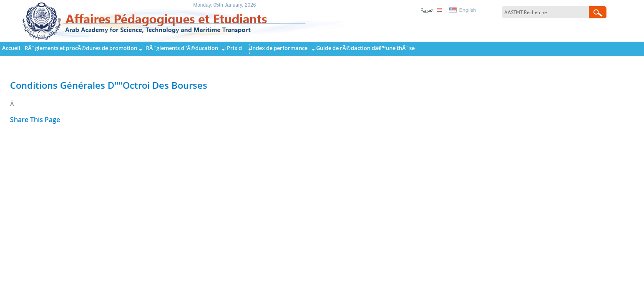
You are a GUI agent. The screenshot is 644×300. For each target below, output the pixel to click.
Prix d (234, 48)
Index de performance (279, 48)
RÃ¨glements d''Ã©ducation (182, 48)
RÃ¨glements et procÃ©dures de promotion (81, 48)
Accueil (11, 48)
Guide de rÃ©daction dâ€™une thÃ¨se (365, 48)
